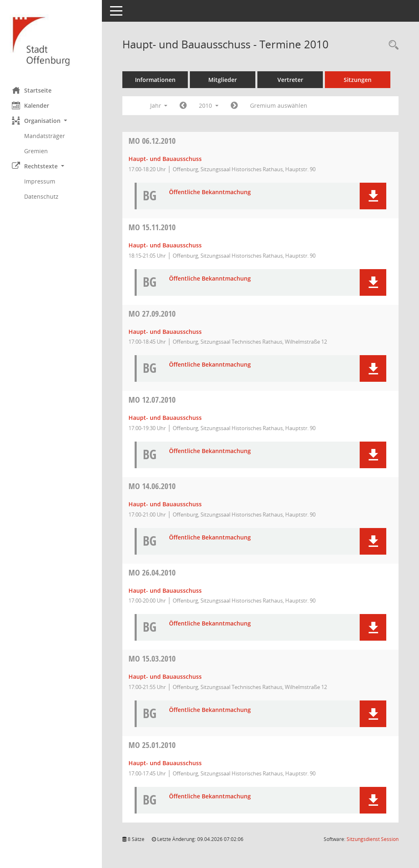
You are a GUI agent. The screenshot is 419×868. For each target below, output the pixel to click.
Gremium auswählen (279, 105)
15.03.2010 (152, 658)
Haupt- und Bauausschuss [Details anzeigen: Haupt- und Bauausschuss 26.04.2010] (166, 590)
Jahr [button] (159, 105)
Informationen (156, 80)
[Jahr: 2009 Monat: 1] (184, 106)
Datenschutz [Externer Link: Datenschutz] (42, 196)
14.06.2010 (152, 486)
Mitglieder (223, 80)
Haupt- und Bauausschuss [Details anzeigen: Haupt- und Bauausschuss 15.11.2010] (166, 245)
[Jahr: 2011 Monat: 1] (235, 106)
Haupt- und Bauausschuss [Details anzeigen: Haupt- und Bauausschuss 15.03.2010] (166, 676)
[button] (51, 121)
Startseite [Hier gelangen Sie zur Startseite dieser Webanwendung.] (32, 90)
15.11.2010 (152, 227)
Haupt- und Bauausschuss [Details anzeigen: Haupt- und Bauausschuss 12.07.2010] (166, 418)
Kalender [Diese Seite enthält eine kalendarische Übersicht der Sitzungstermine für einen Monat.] (31, 105)
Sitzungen (358, 80)
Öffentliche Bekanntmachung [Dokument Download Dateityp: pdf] (210, 192)
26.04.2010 (152, 572)
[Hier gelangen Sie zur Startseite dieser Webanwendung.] (51, 40)
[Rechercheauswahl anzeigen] (392, 45)
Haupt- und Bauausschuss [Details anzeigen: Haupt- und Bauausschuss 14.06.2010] (166, 504)
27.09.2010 (152, 314)
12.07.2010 (152, 400)
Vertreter (291, 80)
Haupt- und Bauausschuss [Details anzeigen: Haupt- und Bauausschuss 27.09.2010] (166, 332)
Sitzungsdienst (373, 839)
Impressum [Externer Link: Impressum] (40, 181)
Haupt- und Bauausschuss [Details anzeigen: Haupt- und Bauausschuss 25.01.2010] (166, 763)
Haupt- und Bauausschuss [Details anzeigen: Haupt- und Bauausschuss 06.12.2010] (166, 159)
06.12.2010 (152, 141)
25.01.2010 (152, 745)
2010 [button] (209, 105)
